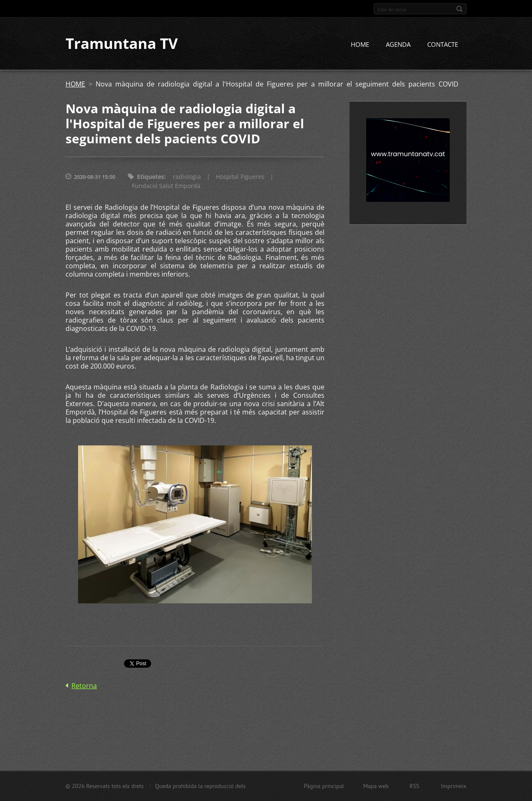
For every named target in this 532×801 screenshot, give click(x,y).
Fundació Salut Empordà (166, 186)
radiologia (187, 177)
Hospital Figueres (240, 177)
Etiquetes (151, 177)
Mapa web (376, 786)
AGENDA (398, 45)
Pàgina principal (324, 786)
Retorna (84, 686)
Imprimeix (454, 786)
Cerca (459, 9)
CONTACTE (443, 45)
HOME (360, 45)
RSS (414, 786)
